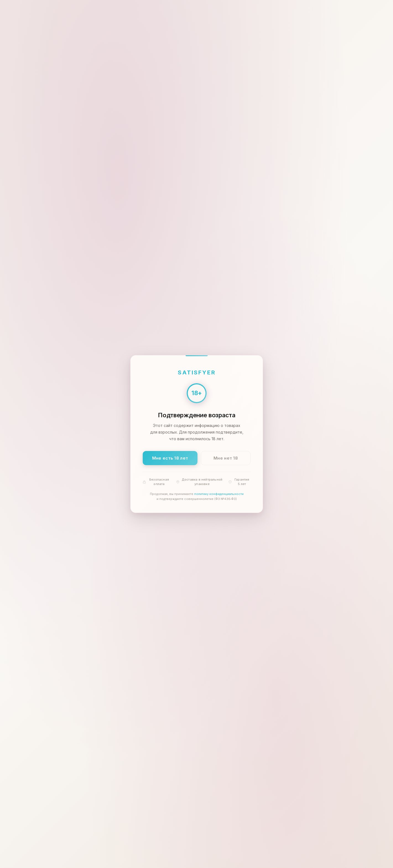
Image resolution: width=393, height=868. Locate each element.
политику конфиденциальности (219, 494)
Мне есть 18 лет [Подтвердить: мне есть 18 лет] (170, 458)
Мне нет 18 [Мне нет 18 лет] (226, 458)
